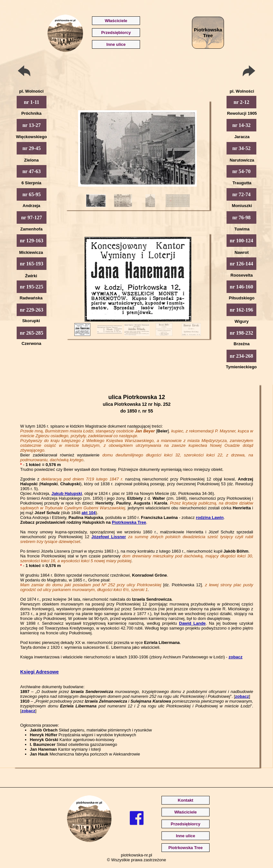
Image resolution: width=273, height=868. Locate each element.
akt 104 (88, 513)
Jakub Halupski (67, 493)
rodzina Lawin (210, 517)
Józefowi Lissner (109, 537)
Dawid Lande (192, 623)
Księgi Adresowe (39, 672)
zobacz (235, 657)
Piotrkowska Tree (129, 522)
